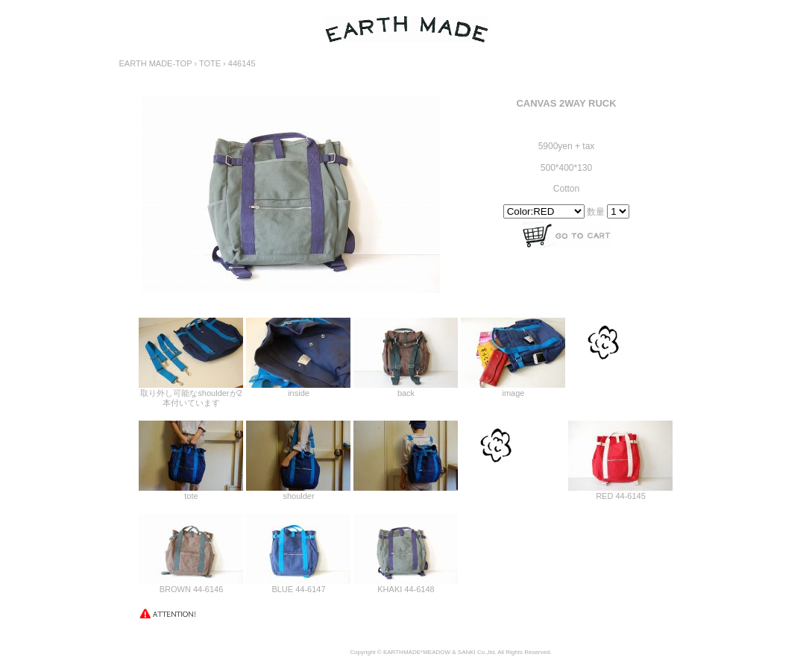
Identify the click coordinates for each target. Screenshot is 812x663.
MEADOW (437, 652)
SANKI (467, 652)
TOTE (210, 63)
